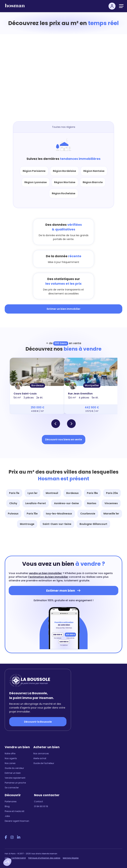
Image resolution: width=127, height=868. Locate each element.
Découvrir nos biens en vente (64, 439)
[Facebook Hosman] (6, 837)
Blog (7, 806)
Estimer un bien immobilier (64, 309)
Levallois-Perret (36, 503)
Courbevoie (88, 514)
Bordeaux (38, 385)
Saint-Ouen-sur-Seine (57, 524)
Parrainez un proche (15, 783)
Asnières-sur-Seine (66, 503)
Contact (38, 801)
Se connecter (12, 788)
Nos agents (11, 758)
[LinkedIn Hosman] (19, 837)
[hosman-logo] (15, 7)
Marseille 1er (111, 514)
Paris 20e (112, 493)
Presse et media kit (14, 811)
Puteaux (13, 514)
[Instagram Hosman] (12, 837)
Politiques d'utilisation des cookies (44, 858)
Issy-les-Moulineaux (59, 514)
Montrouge (27, 524)
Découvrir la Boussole (38, 722)
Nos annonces (41, 753)
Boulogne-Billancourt (93, 524)
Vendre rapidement (15, 778)
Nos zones (10, 763)
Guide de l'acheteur (44, 763)
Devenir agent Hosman (17, 821)
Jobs (7, 816)
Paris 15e (32, 514)
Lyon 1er (33, 493)
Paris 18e (92, 493)
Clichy (13, 503)
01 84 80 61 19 (41, 806)
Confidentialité (18, 858)
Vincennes (111, 503)
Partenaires (11, 801)
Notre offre (10, 753)
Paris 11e (14, 493)
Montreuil (52, 493)
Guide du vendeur (14, 768)
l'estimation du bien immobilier (48, 577)
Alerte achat (40, 758)
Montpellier (92, 385)
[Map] (67, 79)
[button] (7, 862)
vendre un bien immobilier (45, 573)
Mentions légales (71, 858)
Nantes (92, 503)
